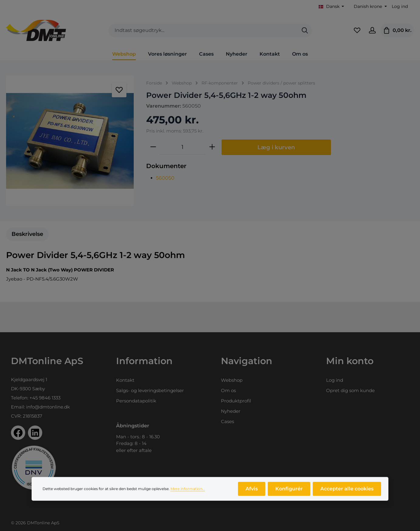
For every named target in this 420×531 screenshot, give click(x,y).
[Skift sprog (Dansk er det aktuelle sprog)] (331, 7)
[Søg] (305, 31)
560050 (165, 178)
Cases (227, 421)
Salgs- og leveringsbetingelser (150, 390)
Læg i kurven (276, 147)
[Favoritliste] (357, 30)
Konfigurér (289, 491)
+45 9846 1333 (45, 398)
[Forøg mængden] (212, 147)
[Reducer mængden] (153, 147)
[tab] (27, 234)
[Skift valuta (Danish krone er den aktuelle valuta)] (370, 7)
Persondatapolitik (136, 401)
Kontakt (125, 380)
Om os (228, 390)
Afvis (252, 491)
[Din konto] (372, 30)
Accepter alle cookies (347, 491)
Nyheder (231, 411)
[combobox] (203, 31)
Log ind (400, 6)
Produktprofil (236, 401)
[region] (70, 141)
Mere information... (188, 491)
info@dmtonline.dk (48, 407)
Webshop (232, 380)
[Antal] (183, 147)
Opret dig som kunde (350, 390)
